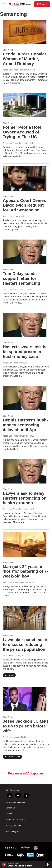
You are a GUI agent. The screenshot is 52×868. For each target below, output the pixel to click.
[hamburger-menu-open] (4, 4)
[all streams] (48, 865)
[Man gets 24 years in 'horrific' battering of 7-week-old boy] (25, 545)
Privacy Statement (13, 826)
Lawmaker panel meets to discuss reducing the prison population (26, 644)
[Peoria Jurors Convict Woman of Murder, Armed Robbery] (25, 32)
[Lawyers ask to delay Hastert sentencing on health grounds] (25, 471)
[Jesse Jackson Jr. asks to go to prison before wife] (25, 699)
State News (8, 50)
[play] (4, 865)
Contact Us (10, 808)
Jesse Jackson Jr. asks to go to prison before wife (26, 726)
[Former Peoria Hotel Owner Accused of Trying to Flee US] (25, 105)
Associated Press (10, 70)
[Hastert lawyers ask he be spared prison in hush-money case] (25, 325)
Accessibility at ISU (14, 832)
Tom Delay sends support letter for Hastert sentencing (21, 278)
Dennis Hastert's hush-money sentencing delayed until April (25, 425)
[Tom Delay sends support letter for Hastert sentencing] (25, 252)
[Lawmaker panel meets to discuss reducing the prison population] (25, 618)
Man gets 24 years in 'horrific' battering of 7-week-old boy (25, 571)
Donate (43, 4)
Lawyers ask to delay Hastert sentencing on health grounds (25, 498)
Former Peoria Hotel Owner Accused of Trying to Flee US (23, 132)
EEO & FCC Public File (16, 820)
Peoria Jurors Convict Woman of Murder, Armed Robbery (24, 59)
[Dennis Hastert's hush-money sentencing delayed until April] (25, 398)
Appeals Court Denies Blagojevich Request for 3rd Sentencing (24, 205)
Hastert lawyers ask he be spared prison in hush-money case (25, 352)
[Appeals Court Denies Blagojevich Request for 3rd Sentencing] (25, 178)
